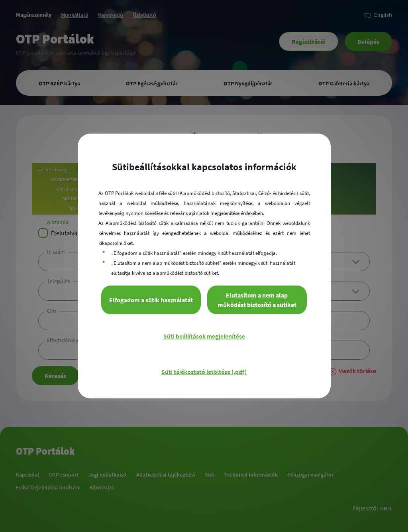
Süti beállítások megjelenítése (204, 336)
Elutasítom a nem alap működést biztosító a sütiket (257, 300)
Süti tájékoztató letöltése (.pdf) (204, 372)
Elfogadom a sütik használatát (151, 300)
